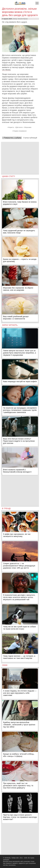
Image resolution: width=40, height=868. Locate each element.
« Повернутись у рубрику (12, 138)
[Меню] (37, 3)
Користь (11, 127)
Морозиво (28, 127)
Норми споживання (20, 131)
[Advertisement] (20, 156)
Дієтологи (19, 127)
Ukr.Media (6, 70)
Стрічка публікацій (30, 138)
